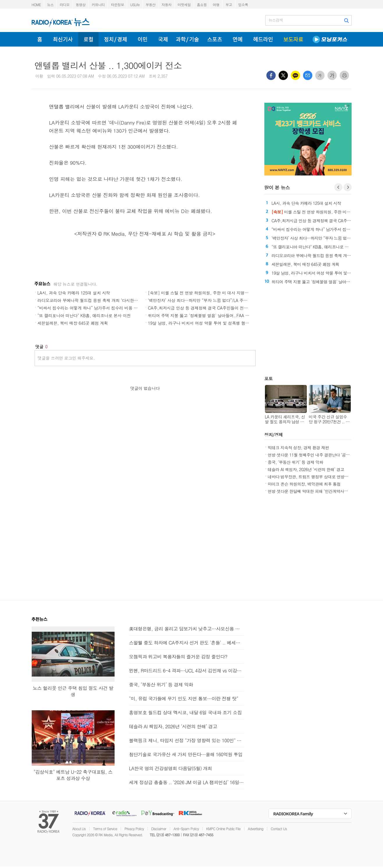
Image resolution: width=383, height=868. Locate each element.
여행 (216, 5)
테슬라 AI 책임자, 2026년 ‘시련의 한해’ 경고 (306, 469)
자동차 (167, 5)
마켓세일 (184, 5)
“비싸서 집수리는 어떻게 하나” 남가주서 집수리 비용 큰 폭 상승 (95, 308)
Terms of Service (105, 829)
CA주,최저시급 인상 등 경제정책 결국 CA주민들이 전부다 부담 (205, 308)
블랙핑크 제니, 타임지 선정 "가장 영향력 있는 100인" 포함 (187, 740)
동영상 (81, 5)
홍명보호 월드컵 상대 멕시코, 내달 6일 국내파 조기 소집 (186, 712)
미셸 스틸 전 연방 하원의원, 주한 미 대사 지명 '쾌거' (323, 212)
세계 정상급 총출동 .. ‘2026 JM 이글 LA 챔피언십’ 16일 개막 (187, 782)
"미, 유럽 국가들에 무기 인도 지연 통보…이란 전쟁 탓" (184, 699)
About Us (79, 829)
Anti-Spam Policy (186, 829)
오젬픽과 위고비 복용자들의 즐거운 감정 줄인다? (178, 657)
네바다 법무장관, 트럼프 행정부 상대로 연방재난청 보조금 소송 (323, 477)
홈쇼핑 (202, 5)
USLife (135, 5)
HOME (36, 5)
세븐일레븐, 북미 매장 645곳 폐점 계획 (73, 323)
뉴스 (50, 5)
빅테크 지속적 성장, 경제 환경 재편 (299, 448)
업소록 (243, 5)
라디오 (65, 5)
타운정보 (117, 5)
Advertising (255, 829)
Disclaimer (159, 829)
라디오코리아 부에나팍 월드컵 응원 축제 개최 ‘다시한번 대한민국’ (97, 300)
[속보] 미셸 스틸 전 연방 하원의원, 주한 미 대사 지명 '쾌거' (202, 293)
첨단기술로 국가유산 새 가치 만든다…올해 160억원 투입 (186, 754)
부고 (229, 5)
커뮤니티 (98, 5)
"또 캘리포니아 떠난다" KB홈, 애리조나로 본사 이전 (84, 315)
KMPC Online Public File (223, 829)
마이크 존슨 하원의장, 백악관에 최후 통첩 (304, 484)
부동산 (151, 5)
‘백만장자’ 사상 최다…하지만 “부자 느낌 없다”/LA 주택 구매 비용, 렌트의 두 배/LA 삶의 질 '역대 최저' (241, 300)
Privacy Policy (134, 829)
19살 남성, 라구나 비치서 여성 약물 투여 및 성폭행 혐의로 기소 (205, 323)
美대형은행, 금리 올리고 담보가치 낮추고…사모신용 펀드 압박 (187, 629)
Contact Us (279, 829)
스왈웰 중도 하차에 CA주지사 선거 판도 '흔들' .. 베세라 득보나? (187, 643)
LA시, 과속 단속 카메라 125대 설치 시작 (74, 293)
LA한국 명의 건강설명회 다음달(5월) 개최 (171, 768)
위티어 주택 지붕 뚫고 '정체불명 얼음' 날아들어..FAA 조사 (201, 315)
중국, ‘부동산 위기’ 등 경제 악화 (296, 462)
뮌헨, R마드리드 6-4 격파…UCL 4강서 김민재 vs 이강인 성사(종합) (187, 671)
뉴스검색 (276, 20)
